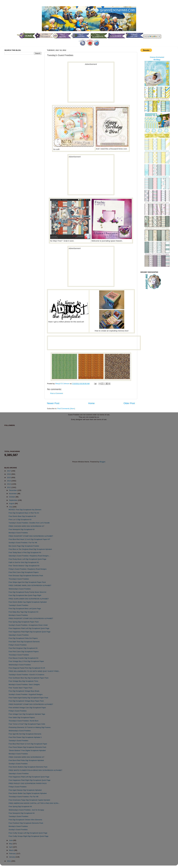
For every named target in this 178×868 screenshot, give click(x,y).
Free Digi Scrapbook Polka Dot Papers (23, 638)
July (11, 507)
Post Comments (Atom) (66, 409)
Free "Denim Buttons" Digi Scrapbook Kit (24, 566)
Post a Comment (57, 393)
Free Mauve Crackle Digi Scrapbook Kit (23, 658)
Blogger (102, 462)
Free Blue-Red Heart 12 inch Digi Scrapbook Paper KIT (29, 539)
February (13, 854)
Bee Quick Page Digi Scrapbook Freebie (24, 546)
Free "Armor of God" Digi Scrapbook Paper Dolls (27, 724)
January (12, 857)
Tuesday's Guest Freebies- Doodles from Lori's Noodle (29, 523)
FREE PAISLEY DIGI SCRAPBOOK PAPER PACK (28, 783)
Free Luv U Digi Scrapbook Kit (20, 520)
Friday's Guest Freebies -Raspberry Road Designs (28, 569)
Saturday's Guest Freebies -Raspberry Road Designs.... (30, 556)
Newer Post (53, 403)
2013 (9, 484)
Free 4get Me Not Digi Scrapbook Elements (25, 734)
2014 (9, 481)
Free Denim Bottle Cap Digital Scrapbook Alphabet (28, 602)
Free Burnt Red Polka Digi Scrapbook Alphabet (26, 760)
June (11, 840)
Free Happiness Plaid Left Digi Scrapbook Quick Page (29, 628)
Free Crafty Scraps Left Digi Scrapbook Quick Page (28, 833)
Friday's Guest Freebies (18, 645)
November (13, 494)
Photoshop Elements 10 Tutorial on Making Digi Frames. (30, 727)
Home (91, 403)
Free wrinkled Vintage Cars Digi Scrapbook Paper (27, 708)
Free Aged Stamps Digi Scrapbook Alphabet (25, 790)
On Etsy (157, 60)
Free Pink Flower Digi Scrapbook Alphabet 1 (25, 737)
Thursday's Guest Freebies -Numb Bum (24, 721)
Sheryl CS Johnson (63, 384)
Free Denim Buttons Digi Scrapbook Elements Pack (28, 767)
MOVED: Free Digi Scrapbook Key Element (25, 510)
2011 (9, 861)
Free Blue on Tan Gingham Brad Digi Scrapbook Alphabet (30, 549)
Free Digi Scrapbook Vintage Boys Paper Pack (26, 701)
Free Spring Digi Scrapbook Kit (20, 807)
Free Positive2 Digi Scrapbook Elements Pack (26, 823)
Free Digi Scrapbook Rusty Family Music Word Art (27, 592)
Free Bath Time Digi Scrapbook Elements (24, 642)
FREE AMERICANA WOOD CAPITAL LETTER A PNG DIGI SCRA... (34, 803)
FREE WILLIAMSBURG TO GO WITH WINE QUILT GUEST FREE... (34, 671)
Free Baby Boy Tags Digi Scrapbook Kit (23, 612)
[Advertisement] (91, 83)
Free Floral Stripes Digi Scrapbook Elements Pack (27, 747)
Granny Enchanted (157, 57)
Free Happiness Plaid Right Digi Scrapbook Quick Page (30, 632)
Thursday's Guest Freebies (19, 579)
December (13, 490)
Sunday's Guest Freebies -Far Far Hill (23, 543)
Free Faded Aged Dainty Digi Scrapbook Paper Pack (28, 698)
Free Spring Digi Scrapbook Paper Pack (24, 622)
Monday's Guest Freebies (18, 533)
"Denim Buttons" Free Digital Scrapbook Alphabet (27, 750)
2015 (9, 478)
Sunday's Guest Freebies (18, 764)
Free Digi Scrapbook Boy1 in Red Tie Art (24, 513)
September (13, 500)
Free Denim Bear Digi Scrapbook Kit (22, 516)
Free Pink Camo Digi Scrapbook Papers (24, 572)
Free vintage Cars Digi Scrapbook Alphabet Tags (27, 714)
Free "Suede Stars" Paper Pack (20, 688)
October (12, 497)
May (11, 844)
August (12, 503)
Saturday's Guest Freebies (19, 635)
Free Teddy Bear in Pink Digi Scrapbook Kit (25, 552)
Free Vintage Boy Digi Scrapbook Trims (23, 681)
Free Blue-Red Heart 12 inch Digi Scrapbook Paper (28, 744)
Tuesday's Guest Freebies (18, 605)
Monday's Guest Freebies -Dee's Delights (24, 685)
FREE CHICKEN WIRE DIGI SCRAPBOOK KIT (27, 526)
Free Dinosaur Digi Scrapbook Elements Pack (26, 576)
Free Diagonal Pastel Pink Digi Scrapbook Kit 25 (27, 668)
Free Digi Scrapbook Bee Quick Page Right (25, 595)
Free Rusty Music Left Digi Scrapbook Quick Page (27, 559)
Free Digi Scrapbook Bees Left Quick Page (25, 609)
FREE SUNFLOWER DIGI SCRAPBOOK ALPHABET (29, 599)
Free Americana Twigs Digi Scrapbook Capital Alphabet (29, 800)
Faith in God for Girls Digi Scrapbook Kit (24, 562)
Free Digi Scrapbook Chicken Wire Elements (25, 820)
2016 (9, 474)
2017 (9, 471)
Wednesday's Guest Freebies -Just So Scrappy (26, 810)
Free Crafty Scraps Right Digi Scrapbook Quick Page (29, 836)
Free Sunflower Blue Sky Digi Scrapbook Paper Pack (29, 678)
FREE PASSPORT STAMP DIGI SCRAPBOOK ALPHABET (31, 536)
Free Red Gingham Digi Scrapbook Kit (23, 648)
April (11, 847)
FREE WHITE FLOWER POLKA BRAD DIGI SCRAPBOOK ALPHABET (35, 770)
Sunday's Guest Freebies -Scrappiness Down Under (28, 625)
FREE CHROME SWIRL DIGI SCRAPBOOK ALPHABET (30, 585)
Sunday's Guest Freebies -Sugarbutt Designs (26, 694)
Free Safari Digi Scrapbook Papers (22, 717)
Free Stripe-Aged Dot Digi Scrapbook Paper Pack (27, 582)
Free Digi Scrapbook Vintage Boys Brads (24, 691)
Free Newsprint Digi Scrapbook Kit (22, 529)
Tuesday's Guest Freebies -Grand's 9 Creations (27, 675)
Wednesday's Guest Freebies (20, 589)
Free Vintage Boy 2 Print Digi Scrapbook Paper (26, 661)
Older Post (129, 403)
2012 (9, 487)
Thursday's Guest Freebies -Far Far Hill (24, 797)
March (12, 850)
